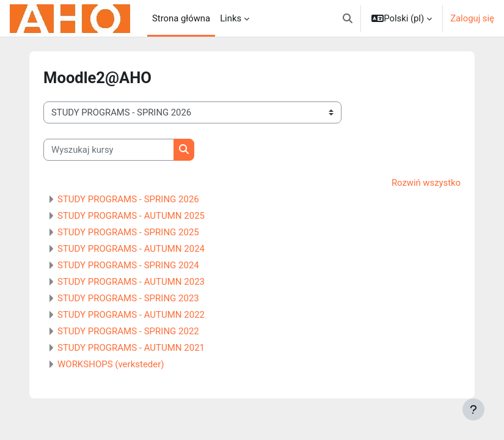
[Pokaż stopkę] (473, 409)
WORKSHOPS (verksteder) (111, 364)
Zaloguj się (472, 18)
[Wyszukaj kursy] (109, 150)
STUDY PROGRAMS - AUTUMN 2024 (131, 249)
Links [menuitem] (231, 18)
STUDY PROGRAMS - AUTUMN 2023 (131, 282)
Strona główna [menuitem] (181, 18)
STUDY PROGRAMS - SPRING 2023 (128, 298)
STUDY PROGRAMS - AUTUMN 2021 (131, 348)
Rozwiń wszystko (426, 183)
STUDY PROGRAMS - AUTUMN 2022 (131, 315)
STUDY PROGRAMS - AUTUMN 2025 (131, 216)
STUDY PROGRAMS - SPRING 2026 (128, 199)
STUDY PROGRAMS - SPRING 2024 (128, 265)
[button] (348, 18)
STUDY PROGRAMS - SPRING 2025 (128, 232)
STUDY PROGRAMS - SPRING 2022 (128, 331)
